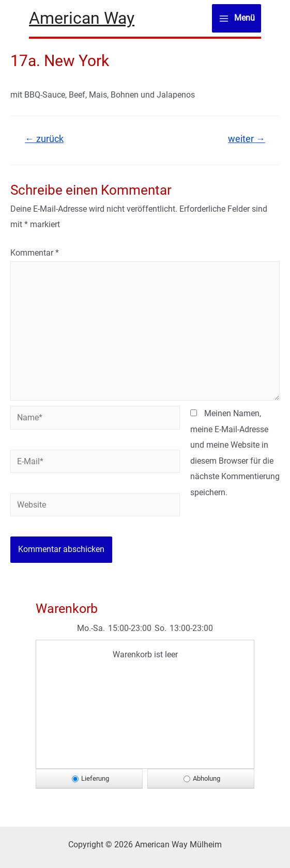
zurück (44, 139)
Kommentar (35, 253)
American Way (82, 18)
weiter (247, 139)
